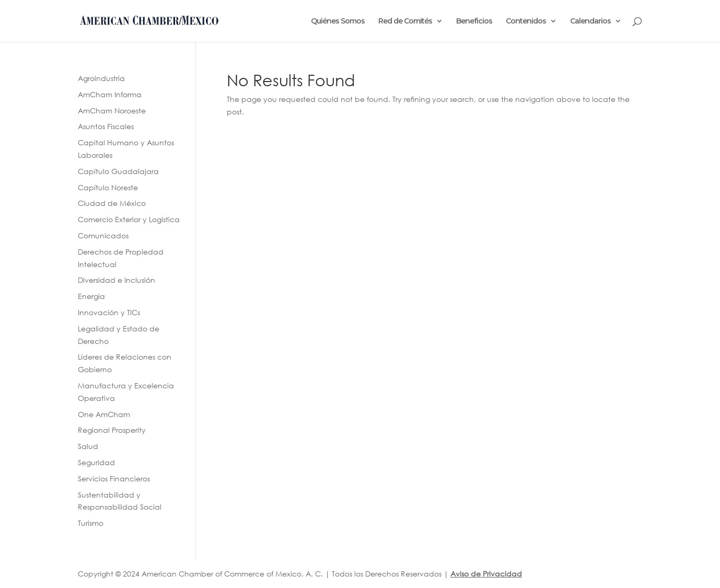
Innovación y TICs (109, 312)
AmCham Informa (110, 94)
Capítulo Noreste (108, 187)
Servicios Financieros (114, 479)
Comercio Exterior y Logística (129, 219)
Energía (91, 296)
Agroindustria (101, 78)
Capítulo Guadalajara (118, 171)
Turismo (91, 523)
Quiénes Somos (338, 21)
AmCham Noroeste (112, 111)
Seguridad (96, 462)
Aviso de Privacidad (486, 574)
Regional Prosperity (112, 430)
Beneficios (474, 21)
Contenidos (526, 21)
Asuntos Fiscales (106, 126)
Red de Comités (405, 21)
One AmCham (104, 414)
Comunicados (103, 235)
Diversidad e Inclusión (117, 280)
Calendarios (590, 21)
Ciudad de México (112, 203)
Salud (88, 446)
